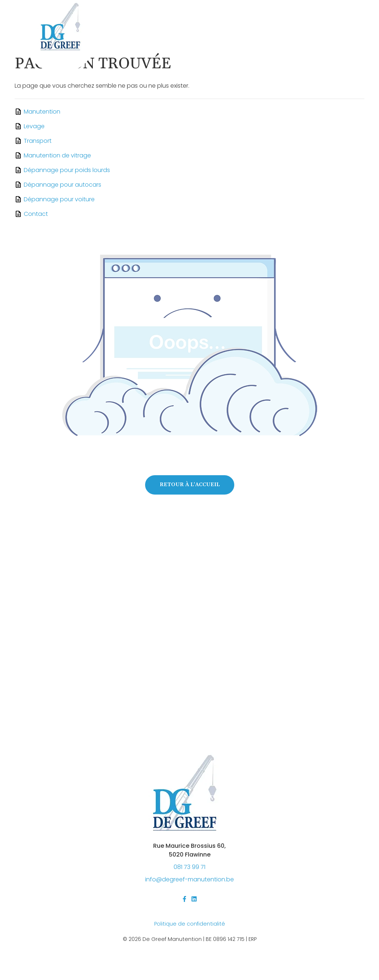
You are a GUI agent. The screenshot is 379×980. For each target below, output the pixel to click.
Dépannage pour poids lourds (67, 170)
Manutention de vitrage (57, 155)
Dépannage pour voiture (59, 199)
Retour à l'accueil (190, 485)
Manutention (42, 112)
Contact (36, 214)
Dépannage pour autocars (62, 185)
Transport (38, 141)
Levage (34, 126)
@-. (189, 879)
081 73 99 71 (189, 867)
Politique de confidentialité (190, 924)
